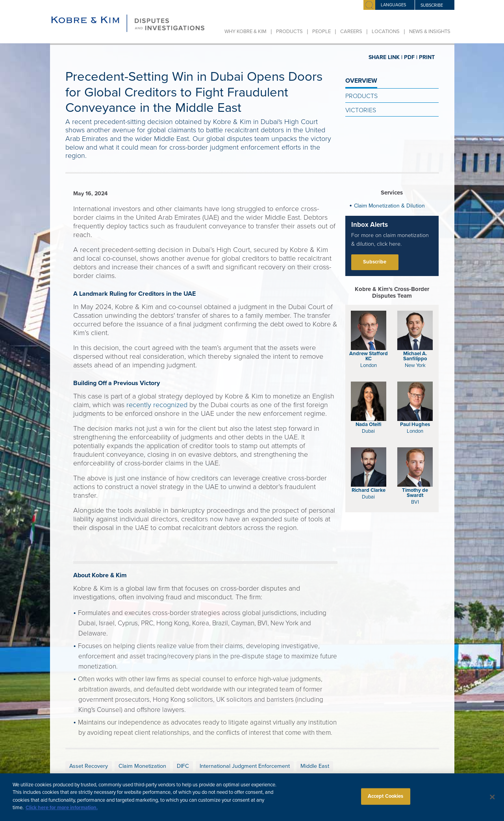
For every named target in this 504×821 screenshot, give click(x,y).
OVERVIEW (361, 81)
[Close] (492, 802)
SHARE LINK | (385, 57)
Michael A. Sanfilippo (415, 356)
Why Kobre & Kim (246, 32)
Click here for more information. (62, 813)
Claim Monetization (142, 766)
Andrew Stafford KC (369, 356)
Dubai (368, 431)
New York (415, 365)
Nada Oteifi (369, 424)
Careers (351, 32)
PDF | (411, 57)
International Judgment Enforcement (245, 766)
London (369, 365)
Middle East (315, 766)
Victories (361, 110)
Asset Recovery (89, 766)
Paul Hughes (415, 424)
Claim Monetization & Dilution (389, 206)
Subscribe (375, 262)
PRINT (427, 57)
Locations (386, 32)
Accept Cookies (386, 801)
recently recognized (157, 405)
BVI (415, 502)
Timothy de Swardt (415, 493)
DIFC (183, 766)
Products (289, 32)
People (321, 32)
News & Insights (430, 32)
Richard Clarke (369, 490)
